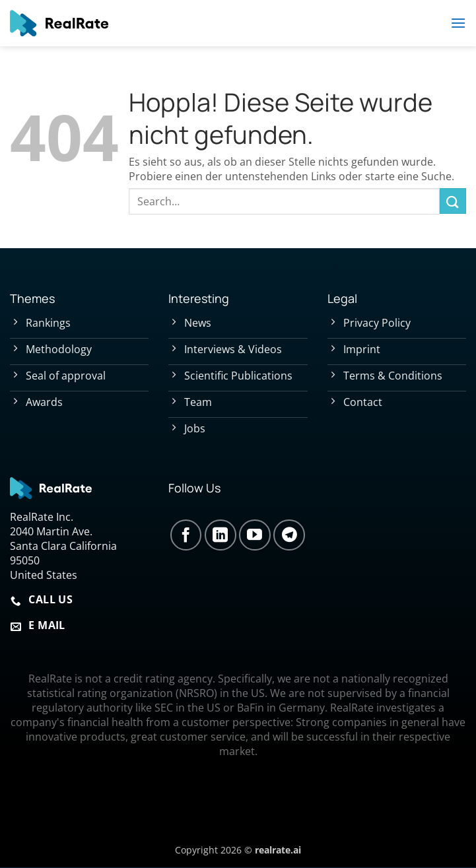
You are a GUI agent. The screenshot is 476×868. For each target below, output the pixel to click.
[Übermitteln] (453, 201)
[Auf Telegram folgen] (289, 535)
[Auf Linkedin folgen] (221, 535)
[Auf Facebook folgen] (186, 535)
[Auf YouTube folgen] (255, 535)
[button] (458, 23)
